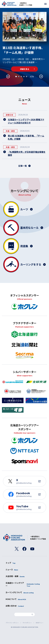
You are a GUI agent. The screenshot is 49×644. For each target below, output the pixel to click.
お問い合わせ (15, 606)
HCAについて (16, 599)
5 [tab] (26, 77)
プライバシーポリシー (12, 623)
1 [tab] (16, 77)
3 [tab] (21, 77)
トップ (11, 563)
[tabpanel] (24, 42)
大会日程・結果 (15, 576)
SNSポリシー (40, 623)
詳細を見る (25, 69)
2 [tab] (19, 77)
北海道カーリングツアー (25, 584)
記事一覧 (23, 166)
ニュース (12, 570)
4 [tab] (24, 77)
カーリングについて (20, 592)
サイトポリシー (27, 623)
